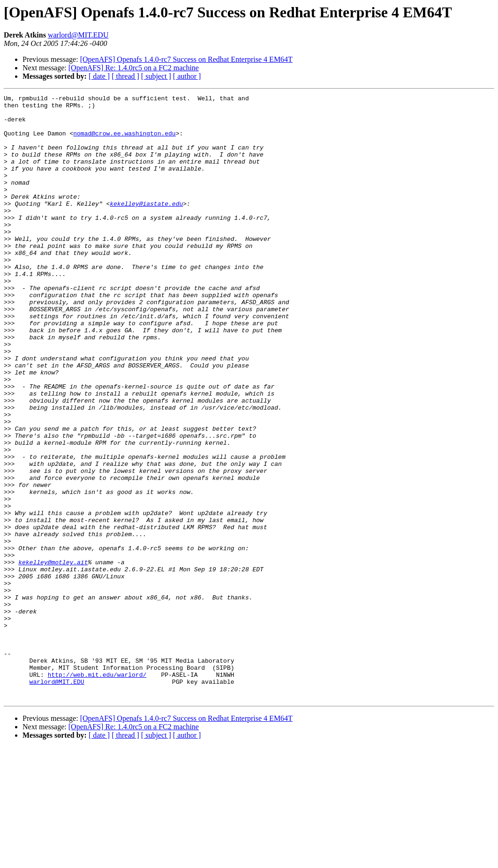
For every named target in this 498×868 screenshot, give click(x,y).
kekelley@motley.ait (53, 656)
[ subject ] (156, 76)
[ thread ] (125, 76)
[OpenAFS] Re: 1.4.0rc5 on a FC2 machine (134, 68)
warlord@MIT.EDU (78, 35)
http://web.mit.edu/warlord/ (97, 791)
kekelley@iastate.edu (146, 226)
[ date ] (99, 76)
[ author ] (187, 76)
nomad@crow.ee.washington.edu (124, 142)
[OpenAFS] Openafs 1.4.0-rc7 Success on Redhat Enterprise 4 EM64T (186, 59)
